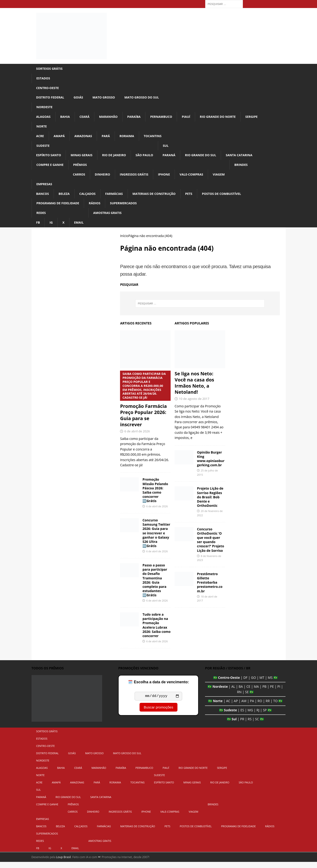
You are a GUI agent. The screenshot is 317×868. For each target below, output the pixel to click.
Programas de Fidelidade (60, 208)
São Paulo (150, 159)
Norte (42, 129)
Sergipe (262, 119)
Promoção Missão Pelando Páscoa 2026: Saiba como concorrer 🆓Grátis (155, 496)
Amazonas (85, 139)
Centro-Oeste (48, 89)
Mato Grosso (107, 99)
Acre (40, 139)
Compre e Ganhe (51, 169)
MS (270, 684)
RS (250, 725)
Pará (109, 139)
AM (244, 707)
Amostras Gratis (110, 219)
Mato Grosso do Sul (148, 99)
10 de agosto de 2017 (194, 405)
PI (279, 693)
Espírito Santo (50, 159)
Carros (81, 178)
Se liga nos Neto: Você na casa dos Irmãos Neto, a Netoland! (194, 389)
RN (239, 698)
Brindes (251, 169)
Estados (44, 79)
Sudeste (44, 149)
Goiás (81, 99)
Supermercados (128, 208)
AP (236, 707)
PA (252, 707)
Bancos (43, 199)
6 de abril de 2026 (137, 438)
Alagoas (44, 119)
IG (52, 228)
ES (242, 716)
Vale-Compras (200, 178)
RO (260, 707)
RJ (258, 716)
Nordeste (45, 109)
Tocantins (158, 139)
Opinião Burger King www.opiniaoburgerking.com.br (211, 465)
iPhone (171, 178)
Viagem (228, 178)
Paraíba (138, 119)
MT (262, 684)
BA (241, 693)
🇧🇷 (215, 684)
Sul (173, 149)
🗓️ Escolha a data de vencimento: (158, 688)
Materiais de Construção (160, 199)
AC (228, 707)
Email (80, 228)
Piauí (193, 119)
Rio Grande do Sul (209, 159)
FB (38, 228)
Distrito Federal (51, 99)
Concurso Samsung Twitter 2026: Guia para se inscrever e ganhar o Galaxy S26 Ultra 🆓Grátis (156, 539)
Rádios (98, 208)
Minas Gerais (84, 159)
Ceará (86, 119)
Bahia (66, 119)
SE (247, 698)
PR (242, 725)
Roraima (131, 139)
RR (268, 707)
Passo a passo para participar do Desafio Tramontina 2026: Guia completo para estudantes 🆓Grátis (155, 586)
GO (254, 684)
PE (272, 693)
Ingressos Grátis (139, 178)
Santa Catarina (250, 159)
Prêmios (82, 169)
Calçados (90, 199)
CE (248, 693)
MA (256, 693)
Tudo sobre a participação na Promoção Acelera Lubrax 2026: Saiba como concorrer (156, 631)
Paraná (176, 159)
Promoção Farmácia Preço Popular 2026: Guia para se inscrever (145, 405)
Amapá (60, 139)
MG (250, 716)
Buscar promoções (158, 714)
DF (245, 684)
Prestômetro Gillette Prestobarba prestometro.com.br (210, 589)
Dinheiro (106, 178)
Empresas (45, 189)
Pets (197, 199)
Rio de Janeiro (118, 159)
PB (264, 693)
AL (233, 693)
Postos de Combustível (231, 199)
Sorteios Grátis (50, 69)
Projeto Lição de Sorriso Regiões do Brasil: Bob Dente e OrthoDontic (210, 503)
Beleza (66, 199)
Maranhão (112, 119)
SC (257, 725)
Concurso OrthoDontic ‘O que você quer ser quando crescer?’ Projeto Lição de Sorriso (211, 546)
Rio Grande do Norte (226, 119)
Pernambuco (167, 119)
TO (275, 707)
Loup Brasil (64, 863)
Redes (42, 219)
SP (265, 716)
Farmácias (118, 199)
